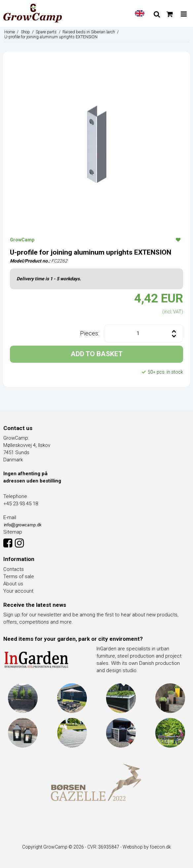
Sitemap (13, 532)
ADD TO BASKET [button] (97, 354)
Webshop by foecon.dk (147, 847)
